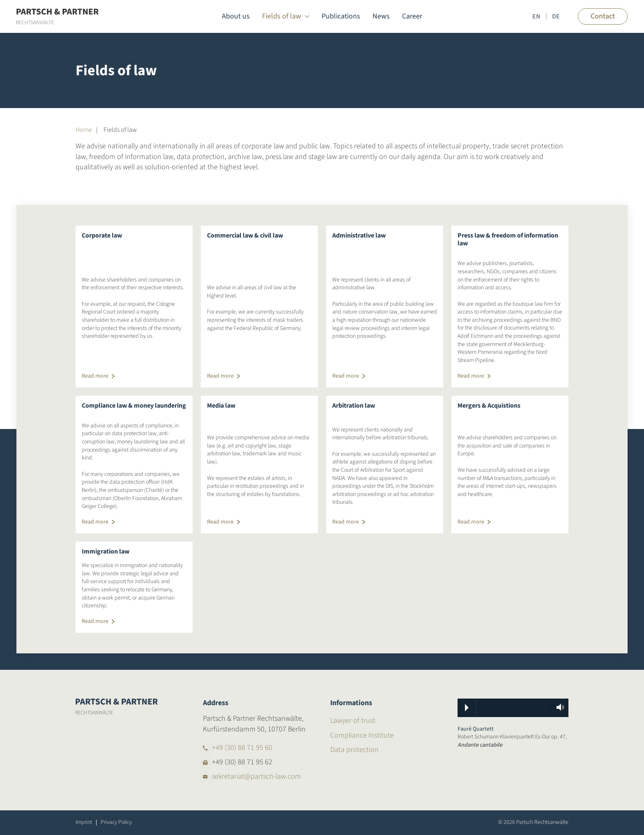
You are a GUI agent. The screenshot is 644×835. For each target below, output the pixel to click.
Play (467, 708)
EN (536, 16)
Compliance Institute (362, 735)
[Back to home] (57, 16)
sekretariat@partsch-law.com (256, 776)
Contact (603, 16)
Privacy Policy (116, 822)
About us (236, 16)
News (381, 16)
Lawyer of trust (353, 721)
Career (412, 16)
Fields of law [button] (286, 16)
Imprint (84, 822)
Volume (558, 707)
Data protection (354, 750)
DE (556, 16)
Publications (341, 16)
